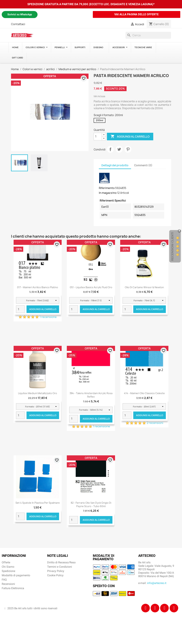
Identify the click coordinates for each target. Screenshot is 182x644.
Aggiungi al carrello (130, 137)
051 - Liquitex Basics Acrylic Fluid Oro (91, 287)
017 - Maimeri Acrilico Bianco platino (38, 287)
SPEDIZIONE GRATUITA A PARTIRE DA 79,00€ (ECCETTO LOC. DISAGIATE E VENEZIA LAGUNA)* (91, 4)
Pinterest (128, 149)
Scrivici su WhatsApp (20, 14)
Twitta (119, 149)
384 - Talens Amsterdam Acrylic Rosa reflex (91, 395)
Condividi (110, 149)
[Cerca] (148, 35)
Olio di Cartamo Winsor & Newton (144, 287)
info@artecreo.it (157, 583)
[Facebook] (145, 608)
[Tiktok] (164, 608)
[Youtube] (174, 608)
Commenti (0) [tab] (143, 165)
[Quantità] (98, 137)
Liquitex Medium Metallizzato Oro (38, 393)
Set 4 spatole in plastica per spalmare (38, 503)
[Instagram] (155, 608)
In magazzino (108, 193)
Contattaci (18, 24)
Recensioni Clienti (172, 246)
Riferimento (107, 188)
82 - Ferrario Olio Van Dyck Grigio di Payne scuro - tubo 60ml (91, 504)
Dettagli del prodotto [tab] (115, 165)
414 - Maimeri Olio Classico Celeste (144, 393)
